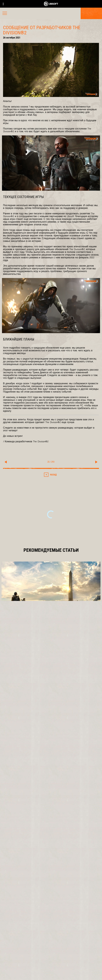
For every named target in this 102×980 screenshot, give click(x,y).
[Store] (51, 933)
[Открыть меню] (5, 14)
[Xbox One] (51, 822)
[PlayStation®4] (51, 828)
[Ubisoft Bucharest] (51, 805)
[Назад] (51, 475)
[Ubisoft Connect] (51, 940)
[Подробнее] (51, 636)
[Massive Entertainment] (51, 799)
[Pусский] (51, 894)
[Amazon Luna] (51, 841)
